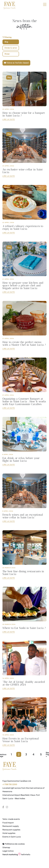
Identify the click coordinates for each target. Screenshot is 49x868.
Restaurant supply (11, 826)
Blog (6, 42)
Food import (8, 823)
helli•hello (16, 854)
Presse (7, 54)
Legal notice (8, 851)
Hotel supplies (9, 833)
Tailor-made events (11, 819)
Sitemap (6, 847)
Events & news (11, 48)
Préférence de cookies (14, 844)
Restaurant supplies (11, 830)
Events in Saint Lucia (12, 837)
